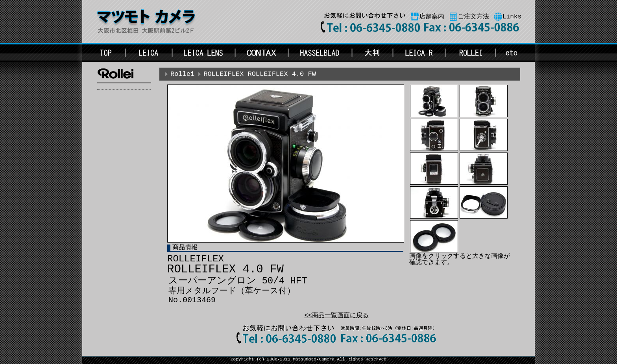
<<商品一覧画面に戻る (336, 316)
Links (512, 17)
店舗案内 (432, 17)
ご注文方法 (473, 17)
